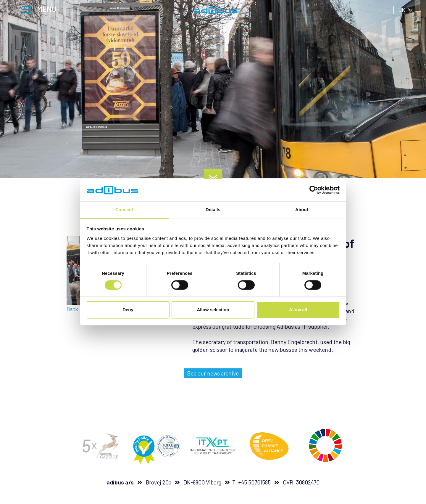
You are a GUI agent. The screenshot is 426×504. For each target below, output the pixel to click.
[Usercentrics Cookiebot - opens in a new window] (314, 190)
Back (72, 309)
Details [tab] (213, 210)
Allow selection (213, 310)
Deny (128, 310)
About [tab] (302, 210)
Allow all (298, 310)
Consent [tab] (124, 210)
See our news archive (213, 373)
